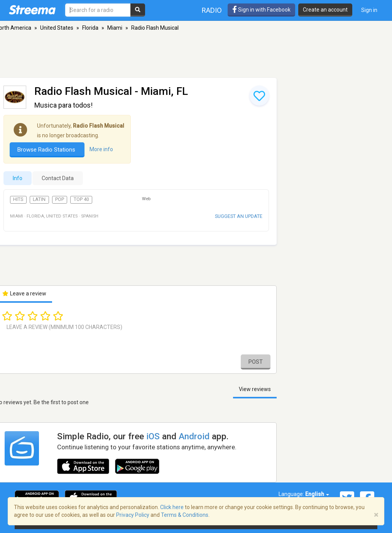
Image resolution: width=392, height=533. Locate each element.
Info (18, 178)
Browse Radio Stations (47, 150)
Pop (60, 199)
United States (57, 28)
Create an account (325, 10)
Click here (172, 507)
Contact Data (58, 178)
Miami (115, 28)
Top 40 (81, 199)
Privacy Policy (133, 515)
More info (101, 149)
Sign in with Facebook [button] (261, 10)
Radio (212, 10)
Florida (90, 28)
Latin (39, 199)
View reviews (255, 389)
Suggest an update (239, 216)
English (317, 494)
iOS (153, 436)
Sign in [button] (369, 10)
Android (194, 436)
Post (256, 362)
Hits (18, 199)
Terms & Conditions (185, 515)
